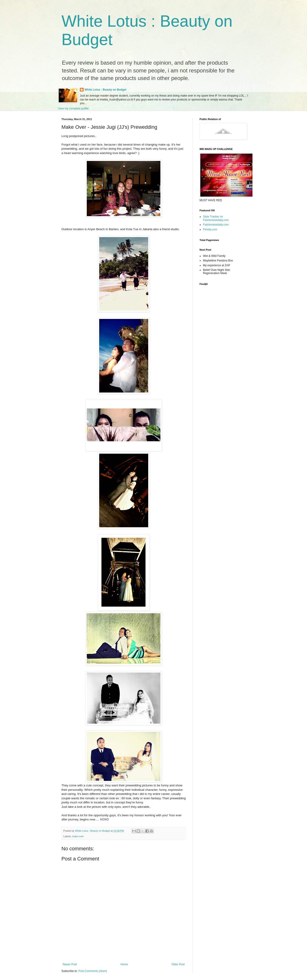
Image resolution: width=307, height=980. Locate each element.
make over (78, 836)
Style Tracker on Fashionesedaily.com (216, 218)
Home (124, 964)
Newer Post (70, 964)
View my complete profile (73, 109)
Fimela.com (210, 229)
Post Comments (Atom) (93, 971)
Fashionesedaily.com (216, 225)
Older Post (178, 964)
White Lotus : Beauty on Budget (105, 90)
